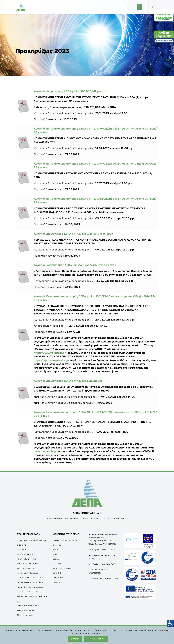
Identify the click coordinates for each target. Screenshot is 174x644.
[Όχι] (170, 635)
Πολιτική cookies (96, 639)
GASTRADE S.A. (24, 550)
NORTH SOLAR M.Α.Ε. (26, 554)
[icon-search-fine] (154, 7)
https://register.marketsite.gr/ (52, 360)
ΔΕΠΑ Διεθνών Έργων (62, 568)
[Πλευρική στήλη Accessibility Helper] (170, 622)
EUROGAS (57, 573)
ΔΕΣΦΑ (56, 559)
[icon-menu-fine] (139, 7)
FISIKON (56, 554)
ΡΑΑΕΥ (55, 550)
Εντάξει (75, 639)
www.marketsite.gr (45, 451)
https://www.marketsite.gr (50, 353)
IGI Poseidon (58, 578)
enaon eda (57, 564)
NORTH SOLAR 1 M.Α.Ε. (27, 559)
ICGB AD (56, 582)
